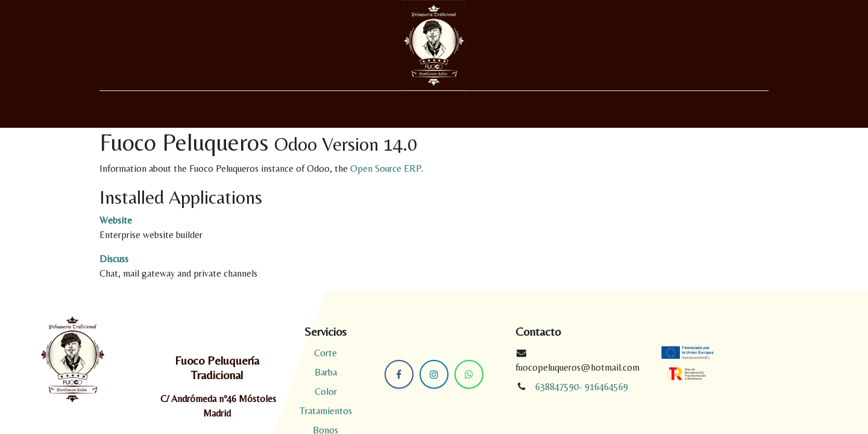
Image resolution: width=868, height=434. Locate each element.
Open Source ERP (386, 168)
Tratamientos (326, 411)
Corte (325, 353)
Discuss (114, 259)
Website (116, 220)
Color (326, 392)
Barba (326, 372)
